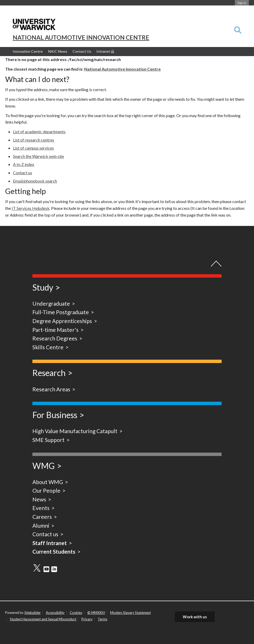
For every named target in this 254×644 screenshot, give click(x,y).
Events (41, 508)
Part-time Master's (55, 330)
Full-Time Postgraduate (61, 312)
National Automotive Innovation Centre (122, 69)
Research (49, 373)
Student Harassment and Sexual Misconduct (43, 619)
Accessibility (55, 613)
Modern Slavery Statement (130, 613)
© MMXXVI (96, 613)
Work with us (195, 617)
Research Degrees (55, 338)
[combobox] (238, 30)
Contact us (23, 173)
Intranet (105, 51)
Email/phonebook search (35, 181)
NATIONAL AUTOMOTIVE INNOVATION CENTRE (81, 37)
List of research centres (34, 140)
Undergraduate (51, 303)
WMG (44, 466)
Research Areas (51, 389)
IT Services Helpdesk (31, 208)
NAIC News (58, 51)
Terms (103, 619)
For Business (55, 415)
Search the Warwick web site (38, 156)
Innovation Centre (28, 51)
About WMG (48, 482)
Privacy (87, 619)
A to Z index (24, 164)
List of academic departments (39, 132)
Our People (46, 490)
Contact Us (82, 51)
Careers (42, 517)
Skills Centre (48, 347)
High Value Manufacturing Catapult (75, 431)
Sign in (242, 3)
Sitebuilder (33, 613)
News (39, 499)
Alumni (41, 525)
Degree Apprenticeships (62, 321)
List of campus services (33, 148)
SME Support (48, 440)
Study (43, 287)
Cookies (76, 613)
